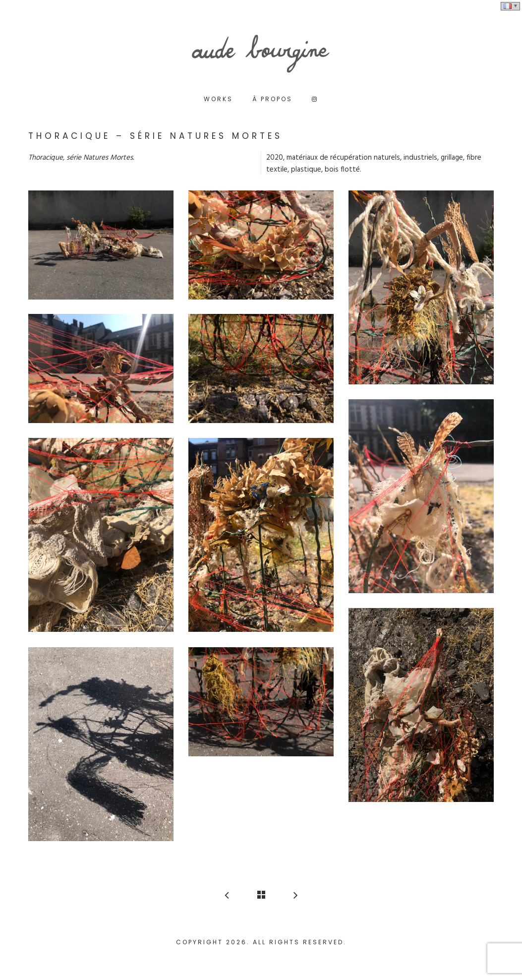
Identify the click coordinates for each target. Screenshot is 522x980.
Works (218, 99)
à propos (272, 99)
